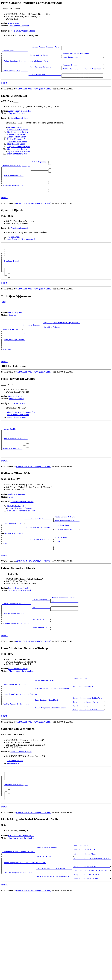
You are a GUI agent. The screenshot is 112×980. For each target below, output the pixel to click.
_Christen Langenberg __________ (88, 732)
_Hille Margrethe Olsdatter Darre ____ (53, 758)
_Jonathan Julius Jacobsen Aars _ (45, 48)
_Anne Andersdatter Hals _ (67, 553)
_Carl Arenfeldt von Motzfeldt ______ (54, 929)
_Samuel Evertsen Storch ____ (16, 643)
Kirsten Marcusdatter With (20, 628)
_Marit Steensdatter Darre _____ (88, 751)
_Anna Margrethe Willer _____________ (92, 908)
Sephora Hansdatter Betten (19, 158)
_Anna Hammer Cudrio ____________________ (82, 59)
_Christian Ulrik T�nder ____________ (92, 913)
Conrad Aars (14, 23)
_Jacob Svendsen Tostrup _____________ (53, 725)
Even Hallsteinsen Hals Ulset (20, 540)
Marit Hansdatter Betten (17, 160)
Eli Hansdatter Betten (16, 141)
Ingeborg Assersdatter (18, 119)
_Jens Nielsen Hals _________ (39, 551)
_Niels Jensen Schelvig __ (67, 549)
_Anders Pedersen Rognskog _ (16, 174)
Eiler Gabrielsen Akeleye (21, 802)
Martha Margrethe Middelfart (21, 715)
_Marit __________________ (67, 577)
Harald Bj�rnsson (16, 332)
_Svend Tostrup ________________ (88, 723)
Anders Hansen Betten (17, 143)
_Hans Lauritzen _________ (67, 558)
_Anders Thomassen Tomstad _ (65, 635)
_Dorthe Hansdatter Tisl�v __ (39, 560)
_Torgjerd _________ (12, 373)
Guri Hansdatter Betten (17, 155)
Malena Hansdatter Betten (18, 145)
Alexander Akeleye (15, 811)
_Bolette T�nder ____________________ (54, 915)
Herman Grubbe (15, 421)
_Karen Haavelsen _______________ (45, 81)
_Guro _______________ (13, 579)
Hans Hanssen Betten (16, 150)
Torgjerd (13, 335)
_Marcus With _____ (41, 661)
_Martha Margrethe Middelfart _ (17, 753)
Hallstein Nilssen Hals (16, 567)
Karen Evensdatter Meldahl (22, 533)
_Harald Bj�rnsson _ (12, 349)
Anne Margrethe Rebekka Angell (21, 252)
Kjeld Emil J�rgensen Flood (23, 31)
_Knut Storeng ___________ (67, 572)
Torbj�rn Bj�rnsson (15, 361)
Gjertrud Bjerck (12, 277)
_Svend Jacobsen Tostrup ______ (17, 730)
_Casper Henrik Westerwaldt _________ (92, 936)
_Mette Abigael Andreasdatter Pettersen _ (82, 74)
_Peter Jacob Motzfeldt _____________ (92, 927)
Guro (11, 528)
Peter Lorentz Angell (19, 241)
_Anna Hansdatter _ (41, 671)
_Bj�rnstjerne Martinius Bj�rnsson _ (62, 342)
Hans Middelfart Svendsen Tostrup (21, 742)
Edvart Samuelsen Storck (16, 654)
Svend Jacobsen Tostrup (18, 713)
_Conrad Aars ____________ (15, 52)
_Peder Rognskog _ (39, 169)
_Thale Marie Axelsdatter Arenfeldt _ (92, 931)
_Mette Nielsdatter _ (12, 479)
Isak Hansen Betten (15, 134)
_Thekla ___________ (32, 354)
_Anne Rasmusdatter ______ (67, 563)
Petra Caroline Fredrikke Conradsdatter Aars (26, 64)
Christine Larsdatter (19, 428)
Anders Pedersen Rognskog (20, 117)
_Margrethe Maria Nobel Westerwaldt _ (54, 938)
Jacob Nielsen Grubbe (17, 442)
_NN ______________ (41, 647)
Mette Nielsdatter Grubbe (18, 439)
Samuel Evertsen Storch (18, 625)
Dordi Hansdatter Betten (17, 138)
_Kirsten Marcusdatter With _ (16, 666)
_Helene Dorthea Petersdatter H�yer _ (92, 917)
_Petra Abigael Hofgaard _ (15, 76)
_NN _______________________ (65, 640)
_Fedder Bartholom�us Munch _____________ (83, 55)
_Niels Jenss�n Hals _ (13, 556)
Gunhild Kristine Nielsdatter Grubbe (23, 437)
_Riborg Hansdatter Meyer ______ (88, 760)
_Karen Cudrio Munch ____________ (45, 57)
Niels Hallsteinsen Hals (17, 537)
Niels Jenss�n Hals (17, 526)
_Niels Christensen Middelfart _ (88, 746)
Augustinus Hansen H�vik (19, 153)
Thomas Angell (14, 250)
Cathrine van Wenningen (16, 839)
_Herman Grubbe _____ (12, 455)
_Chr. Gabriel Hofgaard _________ (45, 71)
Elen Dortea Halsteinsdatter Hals (21, 542)
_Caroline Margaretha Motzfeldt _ (18, 934)
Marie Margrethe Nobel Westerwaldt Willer (25, 922)
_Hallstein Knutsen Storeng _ (39, 575)
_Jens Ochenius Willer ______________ (54, 905)
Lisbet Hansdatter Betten (18, 136)
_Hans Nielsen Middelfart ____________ (53, 749)
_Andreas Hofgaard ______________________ (82, 69)
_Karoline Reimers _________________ (61, 347)
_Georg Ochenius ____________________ (92, 903)
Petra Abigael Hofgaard (19, 26)
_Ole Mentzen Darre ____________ (88, 756)
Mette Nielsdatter (16, 423)
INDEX (4, 89)
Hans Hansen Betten (19, 124)
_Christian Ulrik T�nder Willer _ (19, 910)
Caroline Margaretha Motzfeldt (22, 895)
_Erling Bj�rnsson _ (33, 345)
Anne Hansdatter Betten (17, 148)
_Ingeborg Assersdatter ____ (16, 197)
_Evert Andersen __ (41, 638)
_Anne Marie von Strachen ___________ (92, 941)
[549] (3, 322)
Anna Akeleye (13, 814)
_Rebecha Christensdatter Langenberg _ (53, 734)
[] (3, 391)
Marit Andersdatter (14, 185)
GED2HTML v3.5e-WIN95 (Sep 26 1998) (34, 95)
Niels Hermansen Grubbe (16, 467)
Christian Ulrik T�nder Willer (21, 893)
